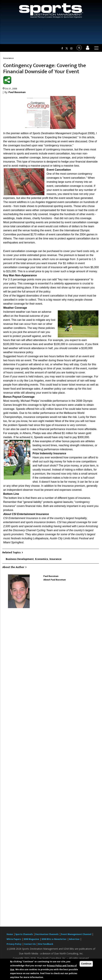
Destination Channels (47, 934)
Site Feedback (46, 944)
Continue (86, 964)
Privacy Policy (14, 944)
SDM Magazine (31, 939)
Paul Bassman (17, 92)
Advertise (74, 939)
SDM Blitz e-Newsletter (54, 939)
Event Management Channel (76, 934)
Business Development (20, 559)
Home (10, 934)
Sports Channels (24, 934)
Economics (42, 559)
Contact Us (30, 944)
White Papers (14, 939)
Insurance (8, 58)
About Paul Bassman (55, 580)
